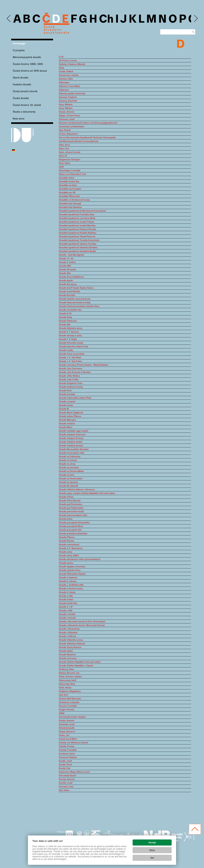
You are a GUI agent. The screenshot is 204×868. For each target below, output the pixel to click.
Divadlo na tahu (67, 475)
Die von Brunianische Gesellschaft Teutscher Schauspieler (87, 138)
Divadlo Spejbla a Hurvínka (72, 567)
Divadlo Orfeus (66, 497)
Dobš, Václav (65, 688)
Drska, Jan (64, 735)
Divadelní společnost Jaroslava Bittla (77, 218)
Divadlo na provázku (69, 468)
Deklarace (64, 90)
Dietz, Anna (64, 145)
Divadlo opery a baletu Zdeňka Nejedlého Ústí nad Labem (87, 493)
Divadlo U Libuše (67, 592)
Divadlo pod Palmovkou (71, 504)
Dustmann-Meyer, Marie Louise (74, 772)
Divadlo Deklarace (68, 321)
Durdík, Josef (65, 761)
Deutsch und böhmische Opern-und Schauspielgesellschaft (88, 123)
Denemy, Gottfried (68, 101)
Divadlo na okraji (67, 464)
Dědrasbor (64, 83)
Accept (152, 842)
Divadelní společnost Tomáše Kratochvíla (79, 240)
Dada (62, 68)
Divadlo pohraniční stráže (71, 512)
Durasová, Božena (68, 757)
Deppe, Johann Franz (69, 116)
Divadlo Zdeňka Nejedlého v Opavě (76, 666)
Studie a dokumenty (24, 112)
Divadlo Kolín (65, 391)
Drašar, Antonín (67, 721)
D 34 (61, 57)
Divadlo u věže (66, 596)
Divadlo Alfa (65, 273)
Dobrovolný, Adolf (68, 680)
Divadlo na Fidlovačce (70, 457)
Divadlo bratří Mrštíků (69, 292)
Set (152, 858)
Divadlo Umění (66, 600)
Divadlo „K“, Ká (66, 259)
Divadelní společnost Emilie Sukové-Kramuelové (82, 211)
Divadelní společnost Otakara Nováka (77, 229)
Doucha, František (68, 706)
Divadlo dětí (65, 325)
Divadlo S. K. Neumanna (71, 548)
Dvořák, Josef (66, 783)
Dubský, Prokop (67, 746)
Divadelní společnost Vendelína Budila (77, 251)
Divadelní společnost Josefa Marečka (77, 226)
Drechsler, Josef (67, 724)
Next (196, 19)
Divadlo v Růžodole (68, 633)
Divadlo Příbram (67, 537)
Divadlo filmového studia (71, 343)
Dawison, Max (66, 79)
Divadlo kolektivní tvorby (71, 387)
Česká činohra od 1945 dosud (30, 71)
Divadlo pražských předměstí (73, 534)
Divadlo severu (66, 563)
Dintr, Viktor (65, 163)
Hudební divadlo (22, 85)
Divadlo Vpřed (66, 651)
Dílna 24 (63, 156)
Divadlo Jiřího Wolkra (69, 376)
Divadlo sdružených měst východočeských (80, 559)
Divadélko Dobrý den (69, 182)
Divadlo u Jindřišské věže (71, 585)
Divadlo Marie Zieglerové (71, 413)
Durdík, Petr (65, 768)
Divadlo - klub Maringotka (71, 255)
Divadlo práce (66, 519)
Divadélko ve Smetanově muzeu (74, 200)
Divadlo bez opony (68, 284)
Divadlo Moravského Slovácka (74, 449)
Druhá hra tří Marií (68, 739)
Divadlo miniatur (67, 424)
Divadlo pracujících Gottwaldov (74, 523)
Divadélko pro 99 (67, 193)
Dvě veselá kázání (67, 776)
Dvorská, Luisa (66, 787)
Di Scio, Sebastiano (68, 134)
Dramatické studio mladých (72, 717)
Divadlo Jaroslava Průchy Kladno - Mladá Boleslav (84, 365)
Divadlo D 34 (65, 314)
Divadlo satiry (66, 552)
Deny (152, 850)
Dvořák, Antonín (67, 779)
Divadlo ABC (65, 266)
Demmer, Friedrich (68, 97)
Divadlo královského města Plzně (75, 398)
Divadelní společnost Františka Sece (77, 215)
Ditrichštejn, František (70, 171)
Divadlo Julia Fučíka (69, 380)
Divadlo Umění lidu (68, 603)
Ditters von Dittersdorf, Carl (72, 174)
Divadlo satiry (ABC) (69, 556)
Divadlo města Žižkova (70, 416)
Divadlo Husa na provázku (72, 354)
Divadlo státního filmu (70, 570)
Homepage (19, 44)
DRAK (62, 713)
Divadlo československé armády (75, 303)
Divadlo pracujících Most (71, 526)
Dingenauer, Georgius (69, 160)
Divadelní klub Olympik (70, 204)
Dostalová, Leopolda (69, 702)
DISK (61, 167)
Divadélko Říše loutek (69, 196)
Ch (106, 19)
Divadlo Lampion (67, 402)
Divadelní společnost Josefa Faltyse (76, 222)
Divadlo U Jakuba (68, 581)
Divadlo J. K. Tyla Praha (70, 361)
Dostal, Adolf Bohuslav (70, 699)
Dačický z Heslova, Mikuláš (72, 64)
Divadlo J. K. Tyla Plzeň (70, 358)
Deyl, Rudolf (65, 130)
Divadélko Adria (67, 178)
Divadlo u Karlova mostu (71, 589)
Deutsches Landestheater (72, 127)
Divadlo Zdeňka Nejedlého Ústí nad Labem (80, 662)
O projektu (19, 50)
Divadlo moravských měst (72, 453)
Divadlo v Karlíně (67, 614)
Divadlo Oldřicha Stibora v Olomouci (77, 490)
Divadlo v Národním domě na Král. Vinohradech (82, 622)
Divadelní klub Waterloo (70, 207)
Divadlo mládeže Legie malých (74, 431)
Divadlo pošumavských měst (73, 515)
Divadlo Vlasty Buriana (70, 647)
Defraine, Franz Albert (69, 86)
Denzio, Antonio (67, 112)
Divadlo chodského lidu (70, 310)
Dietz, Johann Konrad (69, 152)
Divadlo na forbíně (68, 460)
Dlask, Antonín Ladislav (70, 677)
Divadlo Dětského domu (71, 328)
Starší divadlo (21, 78)
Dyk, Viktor (64, 790)
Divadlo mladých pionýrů (71, 446)
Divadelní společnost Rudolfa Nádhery (78, 233)
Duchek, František (68, 750)
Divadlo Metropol (67, 420)
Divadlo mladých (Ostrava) (72, 435)
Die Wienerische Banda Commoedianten (79, 141)
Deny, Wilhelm (66, 105)
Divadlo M (64, 409)
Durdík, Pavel (65, 765)
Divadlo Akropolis (67, 270)
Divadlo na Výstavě (68, 482)
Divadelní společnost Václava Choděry (78, 244)
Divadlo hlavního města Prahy (74, 347)
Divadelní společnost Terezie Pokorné (77, 237)
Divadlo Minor (66, 427)
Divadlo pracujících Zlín (70, 530)
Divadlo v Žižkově (67, 636)
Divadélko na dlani (68, 185)
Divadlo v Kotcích (67, 618)
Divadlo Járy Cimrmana (71, 369)
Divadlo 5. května (67, 262)
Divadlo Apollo (66, 281)
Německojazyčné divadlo (27, 57)
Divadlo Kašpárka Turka (71, 383)
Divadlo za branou (68, 658)
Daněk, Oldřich (66, 72)
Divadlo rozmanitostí (69, 545)
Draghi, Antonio (67, 710)
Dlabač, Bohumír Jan (69, 673)
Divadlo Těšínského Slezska (72, 574)
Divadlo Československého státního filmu (79, 306)
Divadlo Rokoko (67, 541)
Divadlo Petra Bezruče (70, 501)
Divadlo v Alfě (66, 611)
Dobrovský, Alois (67, 684)
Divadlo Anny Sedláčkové (71, 277)
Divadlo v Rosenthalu (69, 629)
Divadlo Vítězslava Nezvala (72, 644)
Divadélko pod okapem (70, 189)
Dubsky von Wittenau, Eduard (73, 743)
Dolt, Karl (63, 695)
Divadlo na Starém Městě (71, 471)
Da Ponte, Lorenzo (68, 61)
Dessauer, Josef (67, 119)
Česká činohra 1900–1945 (28, 64)
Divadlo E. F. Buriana (69, 332)
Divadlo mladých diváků (71, 442)
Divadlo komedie (67, 394)
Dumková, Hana (67, 754)
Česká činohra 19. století (27, 105)
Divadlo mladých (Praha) (71, 438)
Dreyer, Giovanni (67, 732)
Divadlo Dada (66, 317)
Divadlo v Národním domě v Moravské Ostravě (82, 625)
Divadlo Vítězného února (71, 640)
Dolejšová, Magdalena (70, 691)
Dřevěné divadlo (67, 728)
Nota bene (19, 119)
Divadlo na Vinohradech (71, 479)
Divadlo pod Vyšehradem (71, 508)
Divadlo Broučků (67, 295)
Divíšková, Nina (66, 669)
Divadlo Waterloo (67, 655)
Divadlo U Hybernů (68, 578)
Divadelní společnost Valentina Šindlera (78, 248)
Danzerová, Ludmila (69, 75)
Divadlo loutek (66, 405)
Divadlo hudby (66, 350)
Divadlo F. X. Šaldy (68, 339)
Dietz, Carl (64, 149)
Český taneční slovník (25, 91)
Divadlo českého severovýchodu (75, 299)
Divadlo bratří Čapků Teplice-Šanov (76, 288)
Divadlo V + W (66, 607)
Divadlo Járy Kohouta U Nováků (75, 372)
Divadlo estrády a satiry (70, 336)
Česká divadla (21, 98)
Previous (9, 19)
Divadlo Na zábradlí (68, 486)
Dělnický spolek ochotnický (72, 94)
